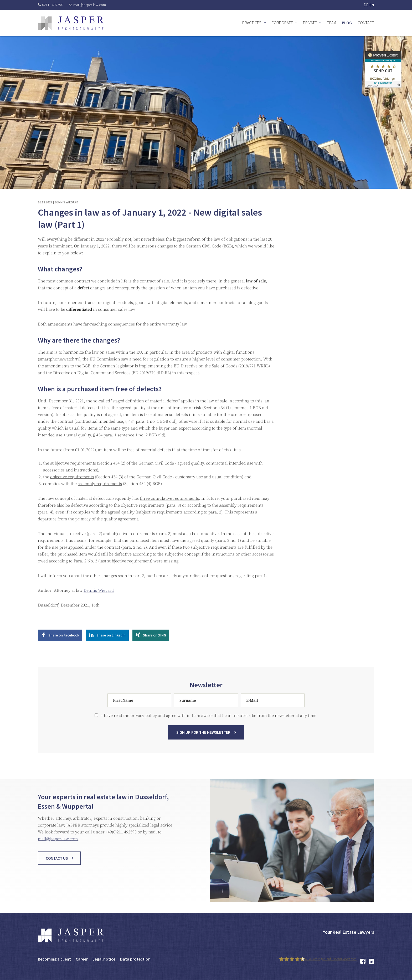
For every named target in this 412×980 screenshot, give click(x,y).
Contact (366, 23)
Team (331, 23)
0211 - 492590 (50, 5)
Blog (347, 23)
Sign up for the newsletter (203, 745)
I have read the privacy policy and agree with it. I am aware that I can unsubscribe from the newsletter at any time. (206, 729)
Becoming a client (54, 959)
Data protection (135, 959)
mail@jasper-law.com (87, 5)
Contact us (57, 871)
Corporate (282, 23)
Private (310, 23)
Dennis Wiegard (99, 604)
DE (366, 5)
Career (82, 959)
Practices (252, 23)
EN (372, 5)
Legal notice (104, 959)
